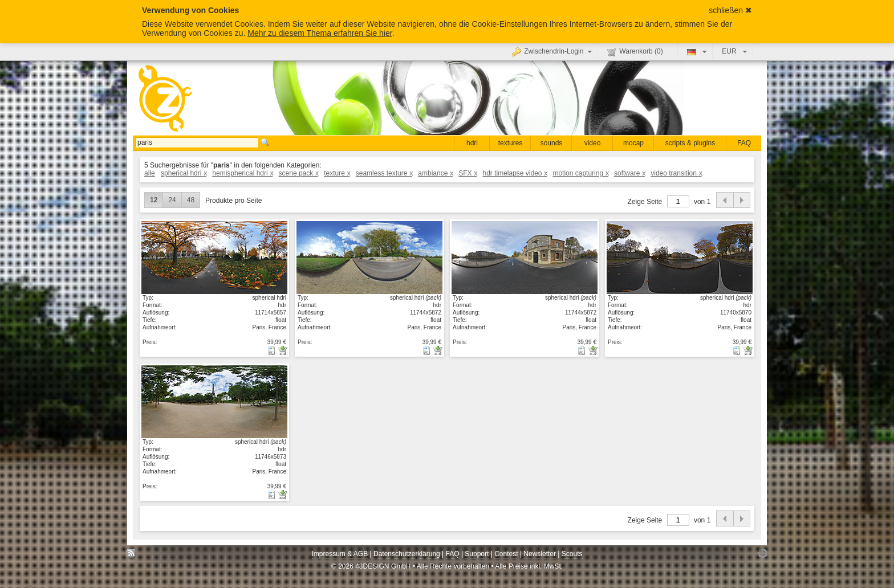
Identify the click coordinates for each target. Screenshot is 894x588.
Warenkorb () (635, 52)
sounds (552, 143)
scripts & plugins (690, 143)
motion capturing (580, 173)
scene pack (298, 173)
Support (477, 554)
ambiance (435, 173)
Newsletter (540, 554)
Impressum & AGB (340, 554)
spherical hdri (184, 173)
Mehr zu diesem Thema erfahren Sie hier (320, 33)
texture (337, 173)
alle (150, 173)
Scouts (572, 554)
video (593, 143)
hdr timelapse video (515, 173)
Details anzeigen (214, 257)
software (629, 173)
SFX (468, 173)
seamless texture (384, 173)
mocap (633, 143)
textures (511, 143)
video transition (676, 173)
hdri (472, 143)
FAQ (744, 143)
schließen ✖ (730, 10)
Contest (506, 554)
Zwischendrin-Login (553, 51)
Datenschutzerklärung (407, 554)
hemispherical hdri (242, 173)
